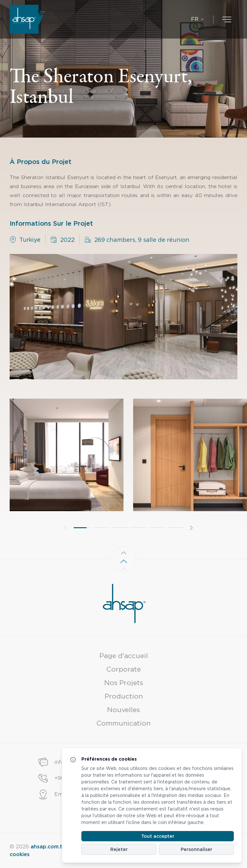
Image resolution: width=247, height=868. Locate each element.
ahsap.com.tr (47, 847)
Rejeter (119, 849)
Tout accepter (158, 836)
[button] (82, 533)
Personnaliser (197, 849)
